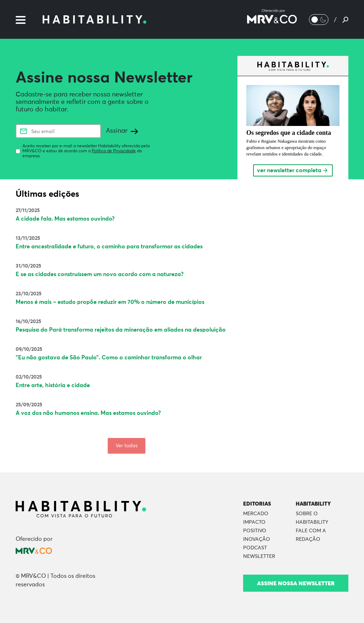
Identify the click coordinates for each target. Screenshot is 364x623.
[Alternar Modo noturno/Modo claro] (319, 20)
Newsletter (259, 556)
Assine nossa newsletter (296, 583)
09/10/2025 (29, 349)
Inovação (257, 539)
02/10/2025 (29, 377)
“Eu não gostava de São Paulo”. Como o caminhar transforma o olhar (109, 358)
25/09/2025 (29, 405)
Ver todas (127, 446)
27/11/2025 (28, 211)
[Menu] (21, 19)
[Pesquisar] (345, 20)
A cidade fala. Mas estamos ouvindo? (65, 219)
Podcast (255, 548)
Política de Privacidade (114, 151)
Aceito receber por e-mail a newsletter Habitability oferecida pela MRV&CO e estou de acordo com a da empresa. (86, 151)
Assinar (122, 131)
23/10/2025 (29, 294)
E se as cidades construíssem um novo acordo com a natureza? (100, 274)
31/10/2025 (28, 266)
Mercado (256, 514)
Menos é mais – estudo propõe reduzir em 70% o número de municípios (110, 302)
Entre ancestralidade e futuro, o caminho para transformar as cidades (109, 247)
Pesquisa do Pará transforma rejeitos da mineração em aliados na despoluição (121, 330)
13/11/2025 (28, 238)
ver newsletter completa (293, 170)
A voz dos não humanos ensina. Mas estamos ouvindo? (88, 413)
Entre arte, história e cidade (53, 385)
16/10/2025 (28, 322)
